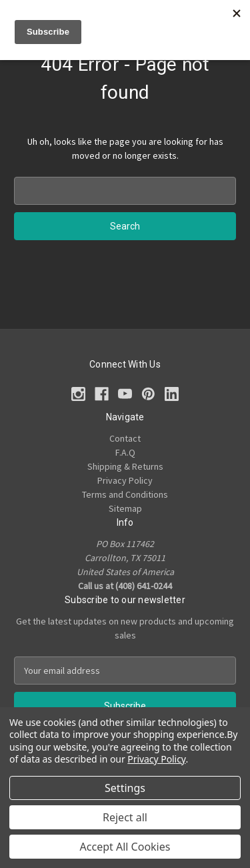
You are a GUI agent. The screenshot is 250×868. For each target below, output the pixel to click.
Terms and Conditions (125, 494)
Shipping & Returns (125, 466)
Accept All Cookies (125, 847)
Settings (125, 788)
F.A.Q (125, 452)
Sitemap (125, 508)
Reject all (125, 817)
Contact (125, 438)
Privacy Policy (125, 480)
